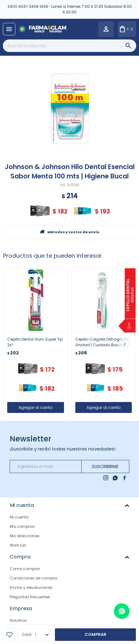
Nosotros (18, 620)
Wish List (18, 545)
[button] (125, 343)
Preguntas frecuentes (30, 597)
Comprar (96, 634)
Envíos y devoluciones (31, 587)
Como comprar (25, 569)
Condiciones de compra (33, 578)
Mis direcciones (25, 536)
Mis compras (22, 526)
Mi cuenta (19, 517)
